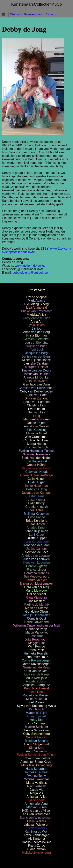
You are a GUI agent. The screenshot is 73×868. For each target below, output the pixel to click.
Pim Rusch (36, 709)
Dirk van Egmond (36, 398)
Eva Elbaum (36, 409)
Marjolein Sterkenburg (36, 765)
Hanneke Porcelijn (37, 653)
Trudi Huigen (36, 482)
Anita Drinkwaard (37, 381)
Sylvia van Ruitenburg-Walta (36, 706)
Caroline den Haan (36, 440)
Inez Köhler (36, 510)
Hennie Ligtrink (36, 566)
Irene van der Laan (36, 545)
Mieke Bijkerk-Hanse (36, 360)
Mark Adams (36, 301)
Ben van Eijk (36, 412)
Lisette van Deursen (36, 374)
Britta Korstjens (36, 521)
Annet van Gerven (36, 426)
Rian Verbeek (36, 786)
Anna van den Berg (36, 332)
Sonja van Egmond (36, 402)
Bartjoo (36, 329)
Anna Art (36, 322)
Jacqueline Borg (36, 353)
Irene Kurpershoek (37, 542)
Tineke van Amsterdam (36, 311)
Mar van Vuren (36, 807)
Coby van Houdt (36, 472)
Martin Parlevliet (36, 632)
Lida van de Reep (36, 674)
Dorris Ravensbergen (36, 664)
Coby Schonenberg (36, 734)
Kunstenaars (33, 14)
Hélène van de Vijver (36, 811)
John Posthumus (36, 657)
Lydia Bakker (37, 325)
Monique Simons (36, 741)
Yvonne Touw (36, 776)
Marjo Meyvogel (36, 591)
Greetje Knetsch (36, 507)
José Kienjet (36, 500)
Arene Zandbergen (36, 835)
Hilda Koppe (36, 517)
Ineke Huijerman (36, 486)
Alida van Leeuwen (36, 559)
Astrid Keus (37, 496)
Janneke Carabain (37, 363)
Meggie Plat (36, 643)
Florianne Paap (36, 629)
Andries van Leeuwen (37, 556)
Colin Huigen (37, 479)
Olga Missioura (36, 598)
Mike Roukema (36, 699)
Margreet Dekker (36, 367)
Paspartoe (36, 636)
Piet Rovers (36, 702)
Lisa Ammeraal (37, 308)
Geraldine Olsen (37, 612)
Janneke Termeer (36, 772)
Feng (36, 416)
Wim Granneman (36, 437)
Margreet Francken (36, 419)
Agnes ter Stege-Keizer (36, 762)
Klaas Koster (36, 524)
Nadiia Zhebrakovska (36, 842)
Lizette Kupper (36, 538)
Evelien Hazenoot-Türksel (36, 451)
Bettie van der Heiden (37, 458)
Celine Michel (36, 594)
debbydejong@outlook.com (31, 273)
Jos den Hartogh (36, 447)
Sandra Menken (36, 580)
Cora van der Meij (36, 587)
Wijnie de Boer (36, 346)
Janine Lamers (36, 549)
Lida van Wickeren (37, 825)
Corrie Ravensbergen (36, 660)
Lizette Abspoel (36, 297)
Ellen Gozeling (36, 430)
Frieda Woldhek (37, 828)
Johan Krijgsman (36, 531)
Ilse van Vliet (36, 800)
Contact (50, 14)
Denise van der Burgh (36, 356)
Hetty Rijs (36, 720)
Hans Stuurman (36, 769)
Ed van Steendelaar (36, 758)
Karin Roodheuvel (36, 688)
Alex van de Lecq (36, 552)
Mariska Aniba (36, 315)
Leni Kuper (36, 535)
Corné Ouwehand (36, 622)
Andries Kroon (36, 528)
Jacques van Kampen (37, 493)
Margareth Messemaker (36, 584)
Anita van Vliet (36, 797)
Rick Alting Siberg (36, 304)
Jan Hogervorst (36, 461)
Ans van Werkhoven (36, 814)
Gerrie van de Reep (37, 667)
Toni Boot (36, 349)
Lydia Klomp (36, 503)
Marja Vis (36, 793)
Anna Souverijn (36, 751)
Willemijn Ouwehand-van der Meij (36, 625)
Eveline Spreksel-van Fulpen (37, 755)
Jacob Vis (36, 790)
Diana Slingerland (36, 744)
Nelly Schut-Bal (36, 737)
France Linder (36, 570)
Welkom (16, 14)
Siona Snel (36, 748)
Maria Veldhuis (36, 783)
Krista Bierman (36, 335)
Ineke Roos (36, 692)
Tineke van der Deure (36, 370)
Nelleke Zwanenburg (36, 853)
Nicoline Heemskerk (36, 454)
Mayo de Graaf (37, 433)
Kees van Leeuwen (36, 563)
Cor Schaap (36, 723)
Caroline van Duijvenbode (36, 388)
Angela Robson (36, 681)
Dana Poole (37, 650)
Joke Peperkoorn (36, 639)
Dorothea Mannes (36, 573)
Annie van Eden (36, 395)
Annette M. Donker (36, 377)
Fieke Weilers (36, 821)
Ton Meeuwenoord (37, 577)
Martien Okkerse (36, 608)
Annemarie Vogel (37, 804)
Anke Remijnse (37, 678)
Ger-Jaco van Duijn (36, 384)
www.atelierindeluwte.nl (31, 266)
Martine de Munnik (37, 605)
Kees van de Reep (37, 671)
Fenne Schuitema (36, 730)
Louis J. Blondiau (37, 342)
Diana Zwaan (36, 849)
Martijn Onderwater (36, 615)
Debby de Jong (37, 489)
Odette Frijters (36, 423)
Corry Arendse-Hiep (36, 318)
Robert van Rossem (36, 695)
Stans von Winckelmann (37, 818)
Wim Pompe (36, 646)
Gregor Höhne (36, 465)
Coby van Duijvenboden (37, 391)
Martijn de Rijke (36, 713)
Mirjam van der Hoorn (37, 468)
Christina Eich (36, 405)
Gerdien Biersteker (36, 339)
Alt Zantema (36, 839)
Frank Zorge (36, 846)
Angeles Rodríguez (36, 685)
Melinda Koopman (36, 514)
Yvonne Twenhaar (37, 779)
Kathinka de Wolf (36, 832)
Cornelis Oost (36, 618)
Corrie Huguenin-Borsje (36, 475)
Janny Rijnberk (37, 716)
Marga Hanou (36, 444)
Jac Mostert (36, 601)
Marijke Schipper (36, 727)
